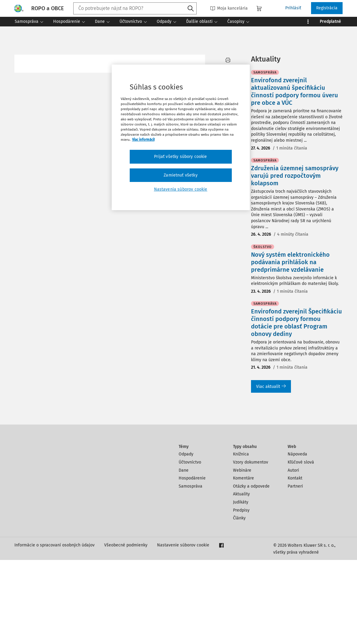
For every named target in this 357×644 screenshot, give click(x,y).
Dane (184, 554)
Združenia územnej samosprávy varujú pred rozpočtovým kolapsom (295, 260)
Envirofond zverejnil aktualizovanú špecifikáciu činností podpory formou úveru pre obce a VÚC (295, 175)
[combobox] (135, 8)
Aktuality (241, 578)
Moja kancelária (229, 8)
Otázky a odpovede (251, 570)
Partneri (295, 570)
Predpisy (241, 594)
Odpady (186, 538)
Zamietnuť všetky (181, 175)
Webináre (242, 554)
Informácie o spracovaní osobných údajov (54, 629)
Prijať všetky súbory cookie (180, 157)
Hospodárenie (192, 562)
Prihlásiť (293, 8)
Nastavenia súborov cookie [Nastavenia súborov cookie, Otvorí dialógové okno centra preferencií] (181, 189)
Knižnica (241, 538)
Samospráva (191, 570)
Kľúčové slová (301, 546)
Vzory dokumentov (251, 546)
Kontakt (295, 562)
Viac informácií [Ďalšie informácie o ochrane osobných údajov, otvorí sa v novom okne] (143, 140)
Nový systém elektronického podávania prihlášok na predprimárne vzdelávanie (290, 346)
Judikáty (241, 586)
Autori (293, 554)
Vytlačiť (228, 63)
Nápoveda (297, 538)
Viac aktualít (271, 471)
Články (239, 602)
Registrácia (327, 8)
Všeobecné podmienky (126, 629)
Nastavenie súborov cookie (183, 629)
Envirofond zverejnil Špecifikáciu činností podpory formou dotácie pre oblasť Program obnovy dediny (296, 407)
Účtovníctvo (190, 546)
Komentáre (244, 562)
